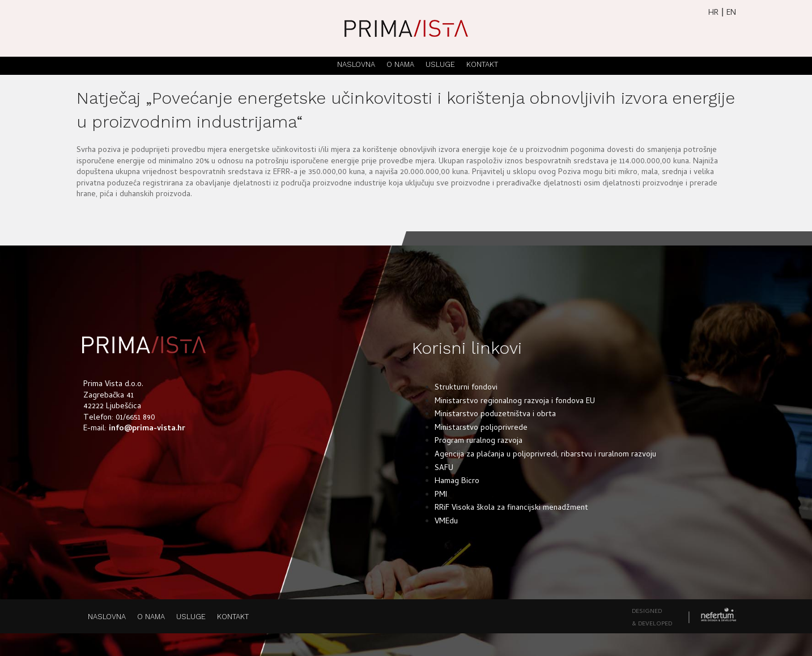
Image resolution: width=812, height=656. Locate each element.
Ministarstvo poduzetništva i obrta (495, 415)
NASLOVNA (356, 64)
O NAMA (400, 64)
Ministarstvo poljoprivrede (481, 428)
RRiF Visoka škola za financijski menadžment (511, 508)
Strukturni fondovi (466, 388)
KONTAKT (482, 64)
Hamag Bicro (457, 482)
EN (731, 13)
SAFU (444, 469)
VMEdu (446, 522)
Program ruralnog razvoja (479, 441)
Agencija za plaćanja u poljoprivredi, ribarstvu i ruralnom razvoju (545, 455)
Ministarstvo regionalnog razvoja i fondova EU (515, 402)
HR (713, 13)
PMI (441, 495)
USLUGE (440, 64)
